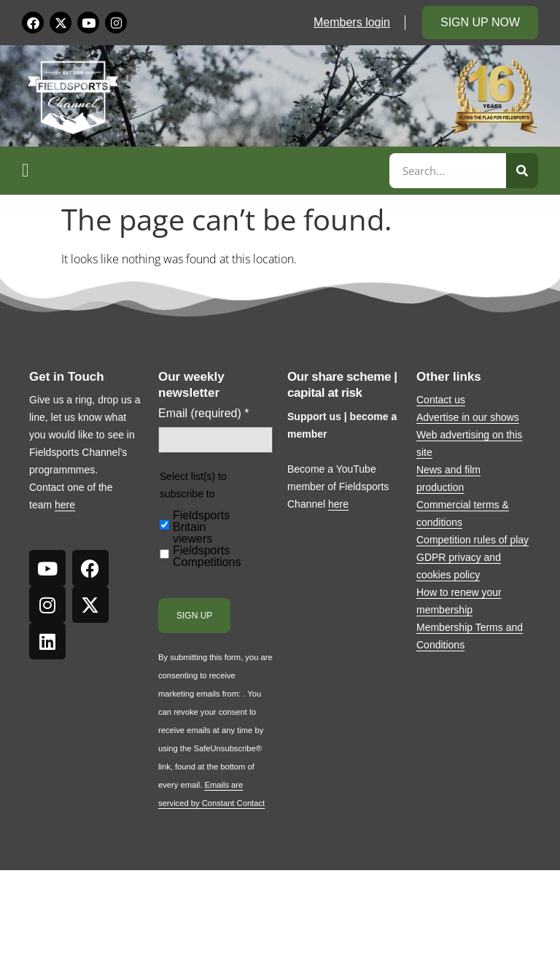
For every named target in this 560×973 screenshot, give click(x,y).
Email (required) (204, 414)
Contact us (441, 400)
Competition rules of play (472, 540)
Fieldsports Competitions (207, 557)
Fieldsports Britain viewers (201, 527)
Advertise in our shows (468, 417)
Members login (352, 22)
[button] (203, 171)
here (65, 505)
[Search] (522, 171)
